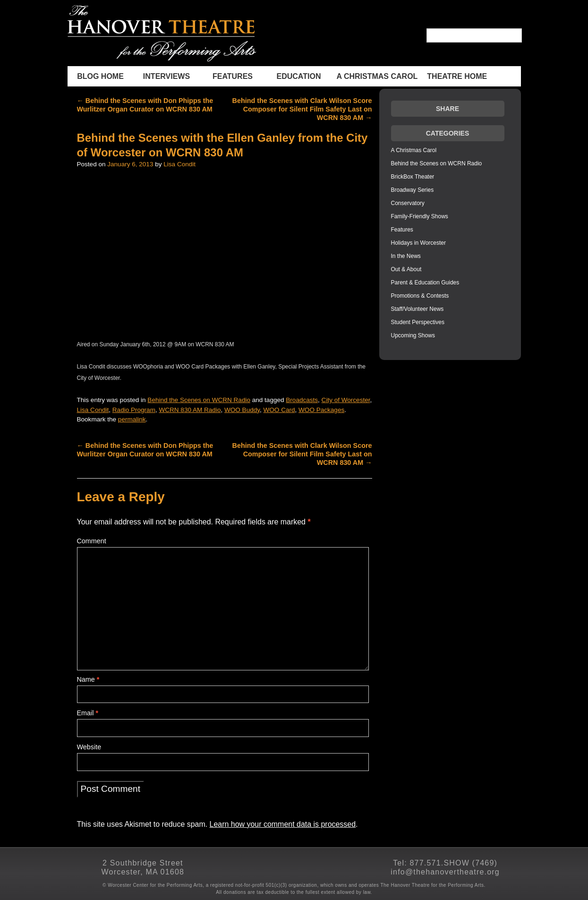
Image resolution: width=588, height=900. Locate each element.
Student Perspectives (418, 322)
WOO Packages (321, 410)
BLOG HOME (100, 76)
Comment (92, 541)
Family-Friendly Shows (420, 216)
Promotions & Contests (420, 296)
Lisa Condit (179, 164)
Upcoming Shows (413, 335)
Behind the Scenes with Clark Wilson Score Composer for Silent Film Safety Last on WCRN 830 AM (302, 109)
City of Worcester (346, 400)
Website (89, 747)
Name (88, 679)
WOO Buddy (242, 410)
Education (299, 76)
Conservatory (408, 203)
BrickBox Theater (413, 177)
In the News (406, 256)
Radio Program (134, 410)
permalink (132, 419)
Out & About (406, 269)
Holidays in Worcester (418, 243)
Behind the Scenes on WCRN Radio (199, 400)
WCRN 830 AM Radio (190, 410)
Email (88, 713)
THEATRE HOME (457, 76)
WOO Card (279, 410)
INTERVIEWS (166, 76)
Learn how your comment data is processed (283, 824)
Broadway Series (413, 190)
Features (233, 76)
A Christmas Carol (377, 76)
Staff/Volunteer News (418, 309)
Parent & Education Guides (425, 283)
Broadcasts (302, 400)
